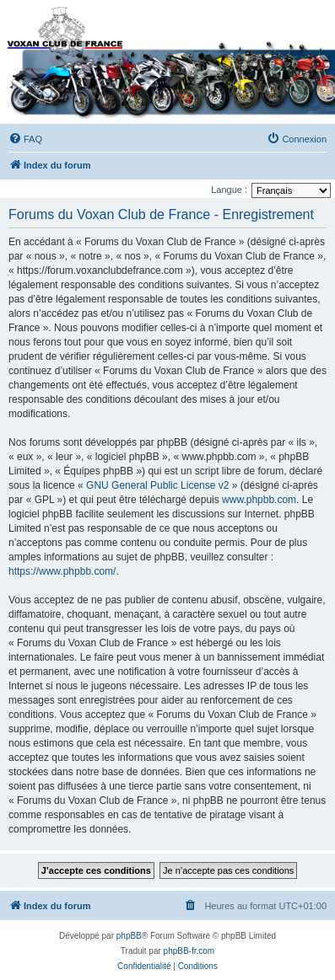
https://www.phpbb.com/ (62, 571)
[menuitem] (25, 139)
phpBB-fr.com (189, 951)
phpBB (129, 936)
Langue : (229, 190)
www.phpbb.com (259, 500)
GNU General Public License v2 (157, 485)
